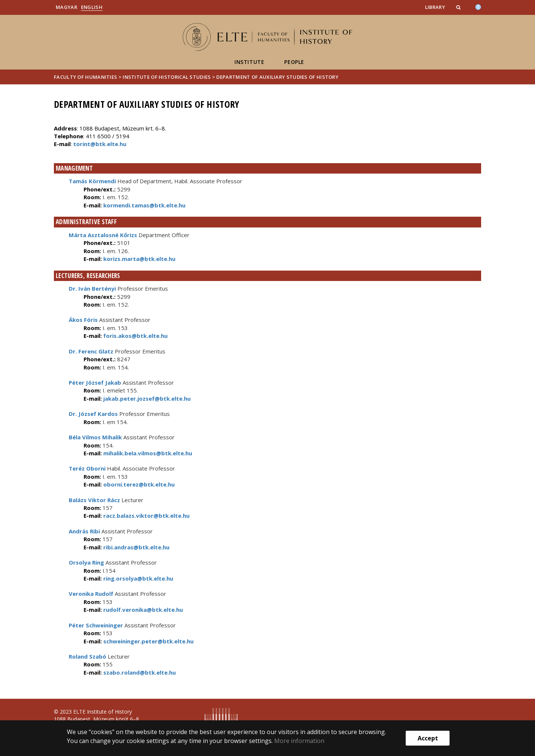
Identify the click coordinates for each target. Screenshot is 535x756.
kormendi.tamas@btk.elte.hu (144, 205)
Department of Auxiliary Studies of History (277, 77)
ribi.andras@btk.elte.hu (136, 547)
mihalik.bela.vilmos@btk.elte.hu (147, 453)
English (92, 7)
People (294, 62)
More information (299, 741)
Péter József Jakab (95, 382)
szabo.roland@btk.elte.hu (139, 672)
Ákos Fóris (83, 320)
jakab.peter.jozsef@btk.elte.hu (146, 398)
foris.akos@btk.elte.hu (135, 336)
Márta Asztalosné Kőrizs (103, 235)
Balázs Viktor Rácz (94, 500)
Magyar (67, 7)
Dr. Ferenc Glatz (91, 351)
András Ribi (84, 531)
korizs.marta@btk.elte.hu (139, 259)
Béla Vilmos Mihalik (95, 437)
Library (435, 7)
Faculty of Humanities (85, 77)
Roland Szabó (87, 656)
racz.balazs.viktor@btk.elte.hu (146, 516)
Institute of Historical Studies (167, 77)
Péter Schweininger (96, 625)
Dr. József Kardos (93, 414)
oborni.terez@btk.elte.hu (138, 484)
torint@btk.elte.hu (100, 144)
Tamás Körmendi (92, 181)
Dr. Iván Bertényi (92, 288)
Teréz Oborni (87, 468)
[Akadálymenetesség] (478, 6)
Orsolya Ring (86, 562)
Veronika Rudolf (91, 594)
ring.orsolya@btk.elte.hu (137, 578)
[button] (459, 7)
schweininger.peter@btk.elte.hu (148, 641)
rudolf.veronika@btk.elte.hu (142, 610)
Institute (249, 62)
